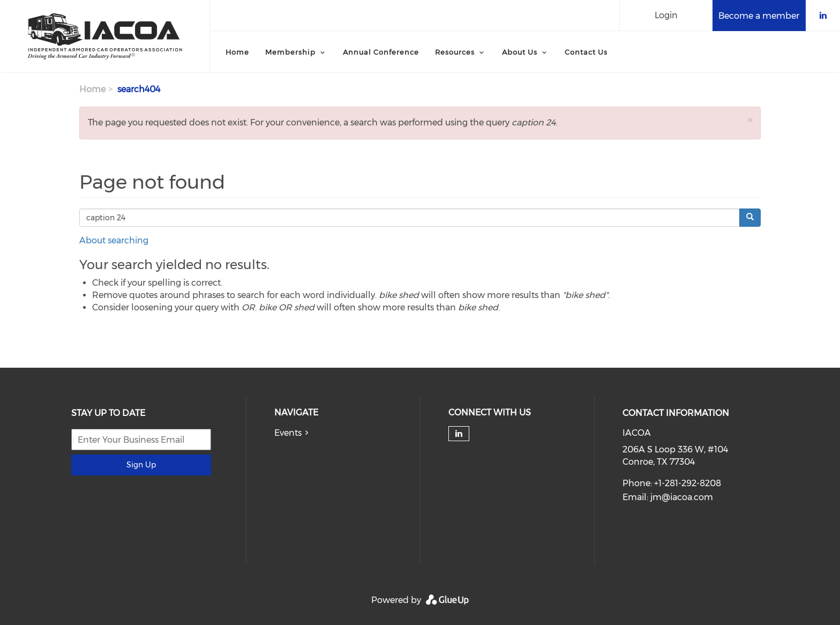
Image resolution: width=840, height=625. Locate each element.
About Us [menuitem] (520, 52)
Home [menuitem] (237, 52)
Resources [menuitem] (455, 52)
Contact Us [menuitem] (586, 52)
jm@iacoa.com (682, 497)
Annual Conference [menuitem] (381, 52)
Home (92, 89)
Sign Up (141, 465)
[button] (750, 120)
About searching (114, 240)
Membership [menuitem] (290, 52)
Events (288, 433)
